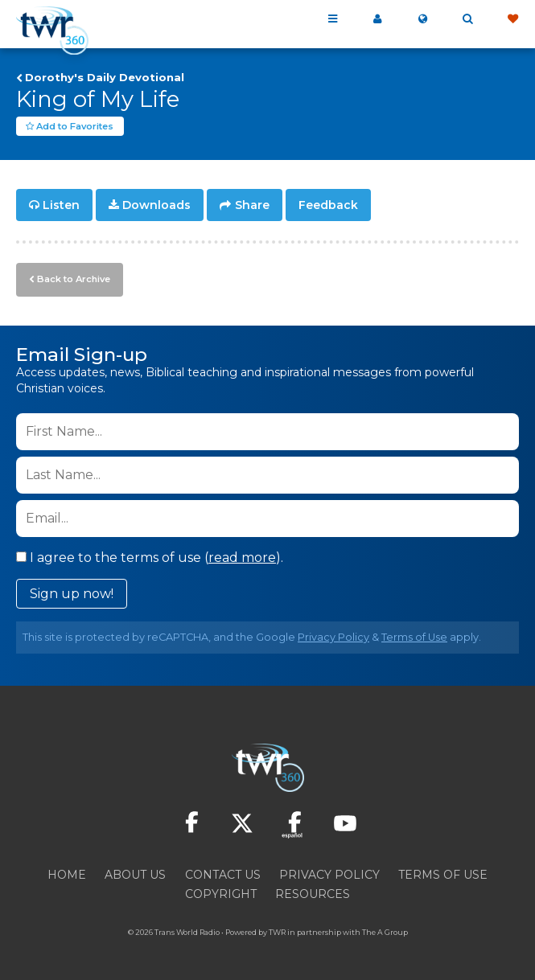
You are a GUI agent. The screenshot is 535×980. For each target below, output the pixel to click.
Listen (61, 206)
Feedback (328, 206)
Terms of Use (414, 636)
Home (67, 874)
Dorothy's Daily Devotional (105, 77)
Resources (313, 893)
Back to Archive (73, 279)
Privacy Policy (333, 636)
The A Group (385, 931)
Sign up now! (72, 593)
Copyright (221, 893)
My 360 (377, 19)
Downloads (156, 206)
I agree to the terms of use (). (150, 557)
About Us (135, 874)
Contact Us (223, 874)
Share (252, 206)
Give (512, 19)
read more (242, 557)
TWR (277, 931)
